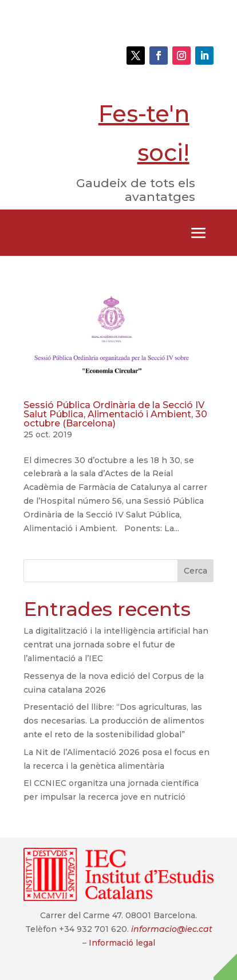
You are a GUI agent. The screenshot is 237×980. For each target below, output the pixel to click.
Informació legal (122, 943)
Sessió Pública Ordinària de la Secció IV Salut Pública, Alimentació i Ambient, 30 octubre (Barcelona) (115, 414)
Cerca (195, 571)
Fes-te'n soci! (144, 133)
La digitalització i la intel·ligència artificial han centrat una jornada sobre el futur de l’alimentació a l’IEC (116, 645)
